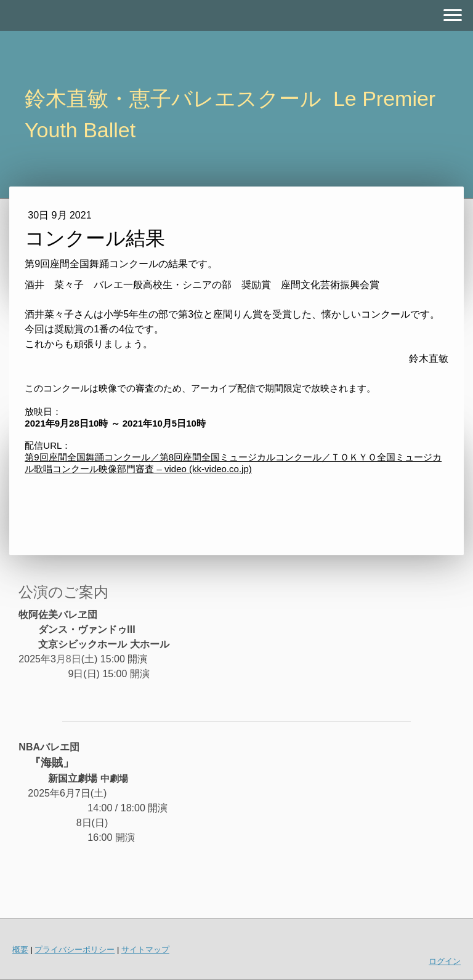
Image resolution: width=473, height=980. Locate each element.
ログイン (445, 961)
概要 (20, 950)
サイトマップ (145, 950)
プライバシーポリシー (75, 950)
